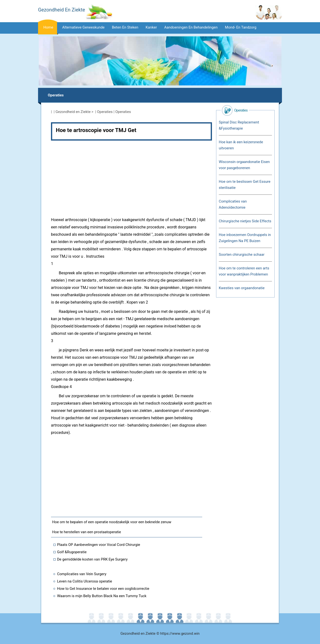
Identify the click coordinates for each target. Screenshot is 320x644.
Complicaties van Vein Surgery (82, 574)
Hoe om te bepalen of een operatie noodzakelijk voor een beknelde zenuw (112, 522)
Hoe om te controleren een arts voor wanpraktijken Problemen (244, 271)
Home (48, 27)
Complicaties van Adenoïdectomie (233, 204)
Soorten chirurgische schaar (242, 255)
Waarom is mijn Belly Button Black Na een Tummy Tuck (102, 596)
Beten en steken (125, 27)
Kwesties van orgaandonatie (242, 288)
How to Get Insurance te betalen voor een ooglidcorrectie (103, 589)
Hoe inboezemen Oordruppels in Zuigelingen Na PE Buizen (245, 238)
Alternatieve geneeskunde (83, 27)
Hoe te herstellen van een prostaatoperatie (87, 532)
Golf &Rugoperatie (72, 552)
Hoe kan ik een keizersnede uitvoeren (241, 145)
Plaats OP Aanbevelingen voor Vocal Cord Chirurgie (99, 545)
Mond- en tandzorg (241, 27)
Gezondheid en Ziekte (73, 112)
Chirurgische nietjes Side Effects (245, 221)
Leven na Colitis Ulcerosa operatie (85, 581)
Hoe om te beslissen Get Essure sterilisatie (245, 185)
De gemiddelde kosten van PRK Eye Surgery (92, 559)
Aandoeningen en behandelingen (191, 27)
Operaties (56, 95)
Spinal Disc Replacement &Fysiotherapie (239, 125)
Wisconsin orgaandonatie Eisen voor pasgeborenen (244, 165)
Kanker (151, 27)
